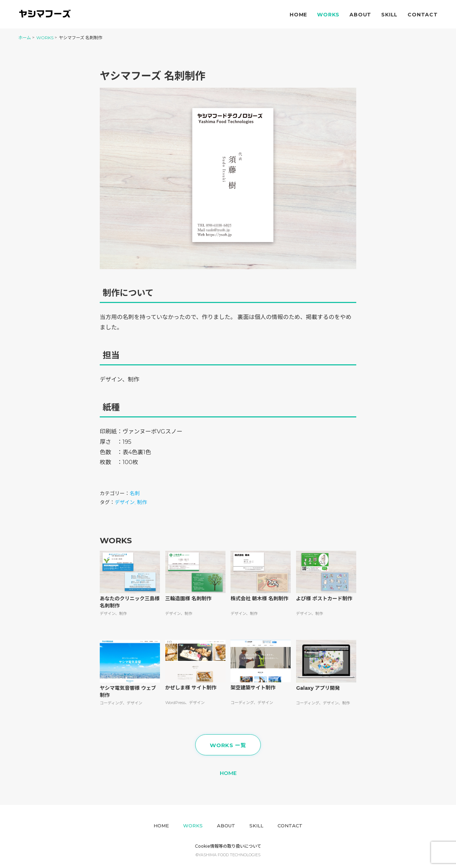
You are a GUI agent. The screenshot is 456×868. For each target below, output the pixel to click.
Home (298, 15)
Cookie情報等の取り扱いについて (228, 846)
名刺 (135, 493)
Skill (389, 15)
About (360, 15)
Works (328, 15)
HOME (228, 773)
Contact (423, 15)
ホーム (25, 38)
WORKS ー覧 (228, 745)
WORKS (45, 38)
